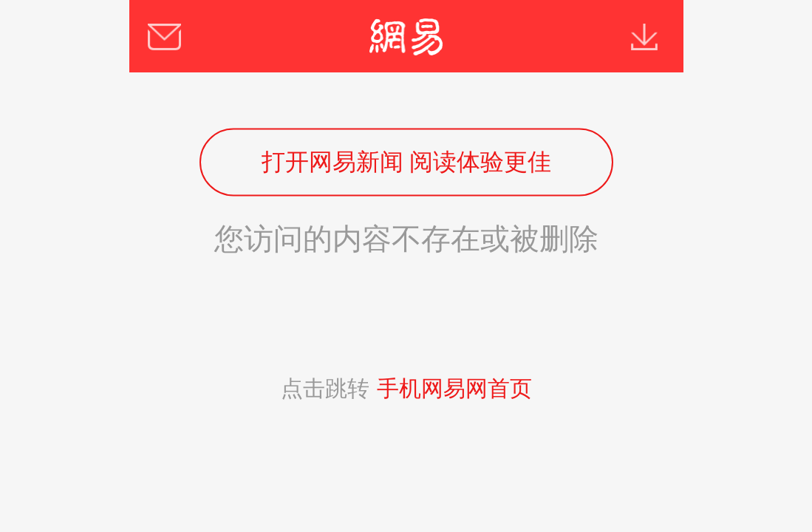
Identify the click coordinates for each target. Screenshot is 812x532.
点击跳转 (406, 388)
